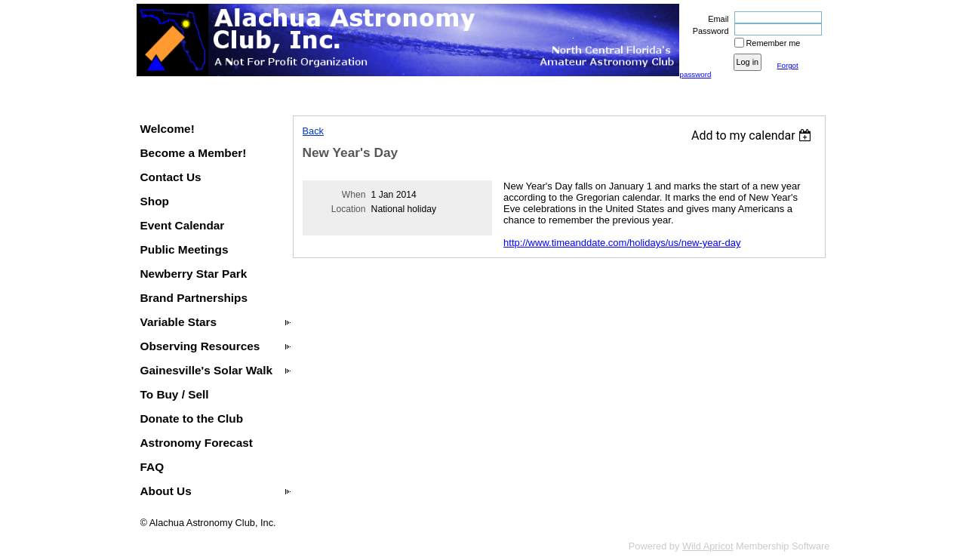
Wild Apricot (708, 546)
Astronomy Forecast (197, 443)
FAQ (152, 467)
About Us (166, 491)
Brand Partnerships (194, 298)
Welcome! (168, 129)
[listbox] (754, 135)
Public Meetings (185, 249)
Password (708, 31)
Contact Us (171, 177)
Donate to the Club (192, 418)
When (354, 195)
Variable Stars (179, 322)
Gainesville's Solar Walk (207, 370)
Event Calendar (183, 225)
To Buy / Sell (175, 394)
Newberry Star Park (194, 274)
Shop (155, 201)
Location (349, 209)
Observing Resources (200, 346)
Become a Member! (194, 153)
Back (313, 131)
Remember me (774, 43)
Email (715, 19)
